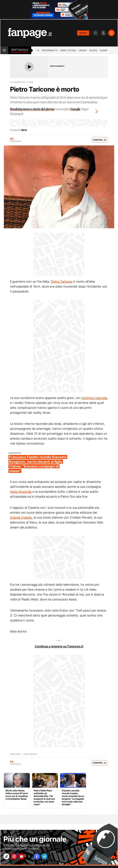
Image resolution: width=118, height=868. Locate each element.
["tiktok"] (7, 857)
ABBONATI (83, 33)
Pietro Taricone (62, 282)
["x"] (33, 857)
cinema (83, 50)
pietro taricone (30, 754)
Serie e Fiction (68, 50)
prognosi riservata (94, 398)
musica (93, 50)
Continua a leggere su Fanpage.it (59, 646)
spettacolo (20, 50)
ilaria (24, 130)
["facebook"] (41, 857)
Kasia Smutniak (21, 492)
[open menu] (4, 50)
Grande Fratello (21, 518)
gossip (104, 50)
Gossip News (15, 754)
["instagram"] (16, 857)
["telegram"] (50, 857)
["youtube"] (24, 857)
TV (38, 50)
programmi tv (50, 50)
